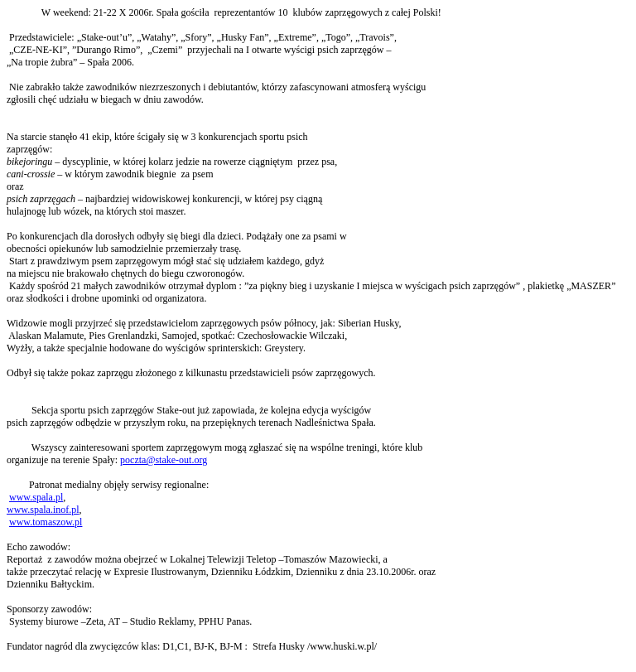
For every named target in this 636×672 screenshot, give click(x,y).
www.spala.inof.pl (43, 510)
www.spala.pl (36, 497)
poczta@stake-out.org (164, 460)
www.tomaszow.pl (46, 522)
